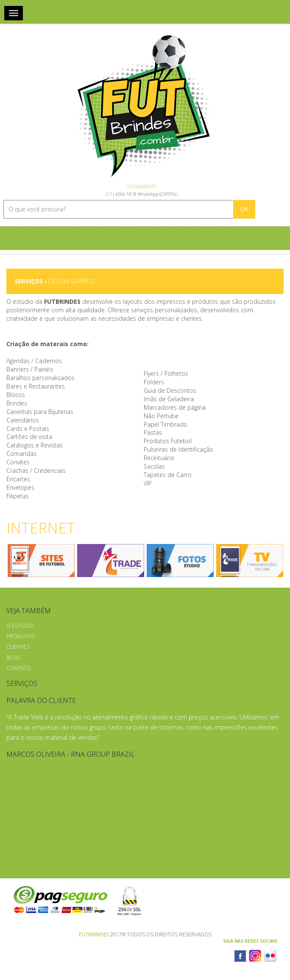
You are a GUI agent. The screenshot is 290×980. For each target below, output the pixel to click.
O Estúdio (20, 626)
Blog (13, 657)
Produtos (21, 636)
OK (244, 209)
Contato (19, 668)
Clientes (18, 647)
